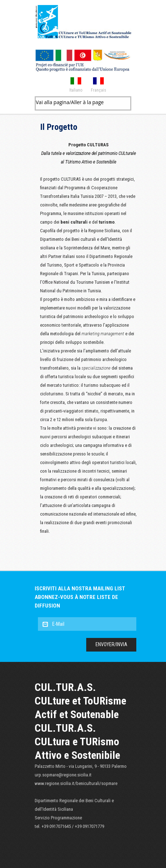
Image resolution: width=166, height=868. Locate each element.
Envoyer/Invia (111, 644)
